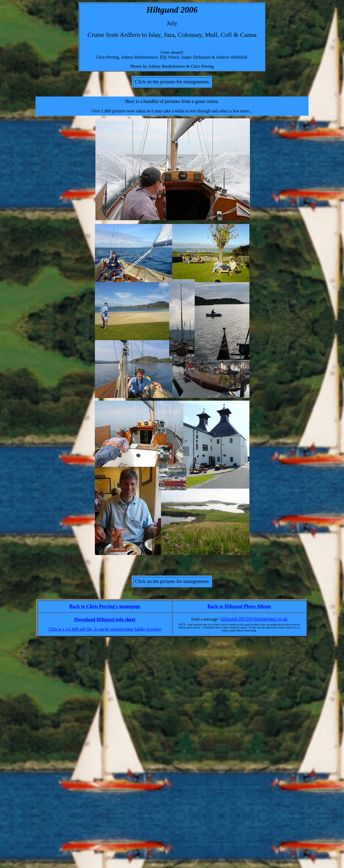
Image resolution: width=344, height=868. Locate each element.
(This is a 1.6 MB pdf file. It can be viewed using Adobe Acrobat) (105, 629)
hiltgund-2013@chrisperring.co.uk (254, 619)
